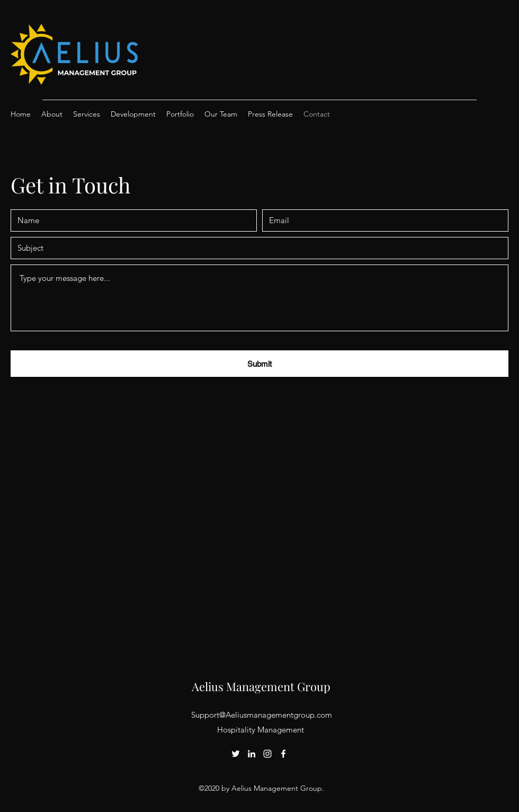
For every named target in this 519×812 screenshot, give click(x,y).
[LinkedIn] (252, 754)
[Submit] (259, 364)
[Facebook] (283, 754)
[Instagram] (267, 754)
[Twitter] (236, 754)
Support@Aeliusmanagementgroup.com (262, 715)
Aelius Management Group (261, 686)
